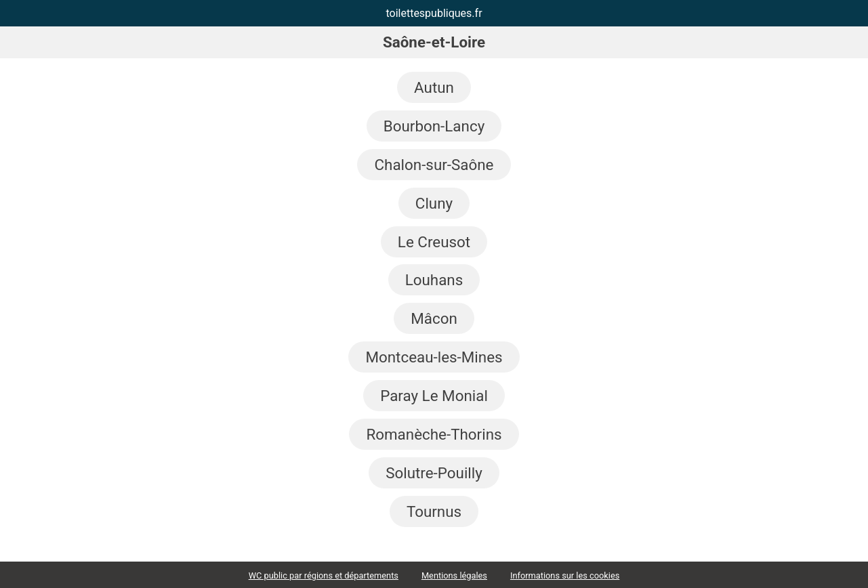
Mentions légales (454, 575)
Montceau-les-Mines (434, 357)
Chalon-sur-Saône (434, 165)
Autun (434, 87)
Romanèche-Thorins (434, 434)
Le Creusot (434, 242)
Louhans (434, 280)
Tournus (434, 511)
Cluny (434, 203)
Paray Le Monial (434, 396)
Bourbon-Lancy (434, 126)
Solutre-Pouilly (434, 473)
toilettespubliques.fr (434, 13)
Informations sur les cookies (565, 575)
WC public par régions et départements (324, 575)
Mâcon (434, 318)
